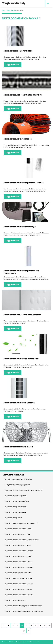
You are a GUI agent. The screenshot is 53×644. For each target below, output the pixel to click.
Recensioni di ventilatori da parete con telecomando (23, 606)
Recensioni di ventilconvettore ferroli (18, 545)
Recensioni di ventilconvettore (15, 600)
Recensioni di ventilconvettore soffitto (18, 529)
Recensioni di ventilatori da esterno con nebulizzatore (24, 611)
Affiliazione (12, 642)
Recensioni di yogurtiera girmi (15, 512)
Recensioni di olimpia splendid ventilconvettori (21, 523)
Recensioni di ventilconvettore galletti (18, 556)
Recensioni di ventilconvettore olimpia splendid (22, 540)
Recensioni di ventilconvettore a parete (19, 595)
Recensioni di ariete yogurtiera (16, 496)
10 (49, 625)
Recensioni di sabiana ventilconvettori (18, 573)
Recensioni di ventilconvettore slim (17, 534)
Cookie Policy (29, 642)
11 (24, 631)
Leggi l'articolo (13, 65)
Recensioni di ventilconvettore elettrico (19, 551)
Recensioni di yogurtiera (13, 518)
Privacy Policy (20, 642)
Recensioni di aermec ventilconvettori (18, 578)
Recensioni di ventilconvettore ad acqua (19, 584)
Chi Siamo (4, 642)
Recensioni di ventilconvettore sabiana (18, 562)
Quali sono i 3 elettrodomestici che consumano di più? (24, 490)
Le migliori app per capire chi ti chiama (18, 479)
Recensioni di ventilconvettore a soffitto (19, 567)
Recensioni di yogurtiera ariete (16, 507)
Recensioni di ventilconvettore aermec (18, 589)
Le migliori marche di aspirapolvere (17, 485)
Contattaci (38, 642)
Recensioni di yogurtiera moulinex (17, 501)
